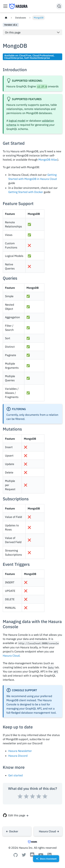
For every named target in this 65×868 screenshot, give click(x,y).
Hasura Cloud (11, 656)
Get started (15, 775)
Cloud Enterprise (14, 58)
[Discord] (32, 856)
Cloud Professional (43, 55)
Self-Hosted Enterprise (37, 58)
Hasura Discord (18, 756)
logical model (17, 121)
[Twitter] (24, 856)
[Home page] (6, 18)
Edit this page (17, 815)
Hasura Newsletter (20, 751)
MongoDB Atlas (48, 160)
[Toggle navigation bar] (5, 6)
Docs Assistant (46, 860)
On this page (13, 32)
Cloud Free (25, 55)
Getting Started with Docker (26, 192)
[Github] (16, 856)
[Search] (59, 6)
